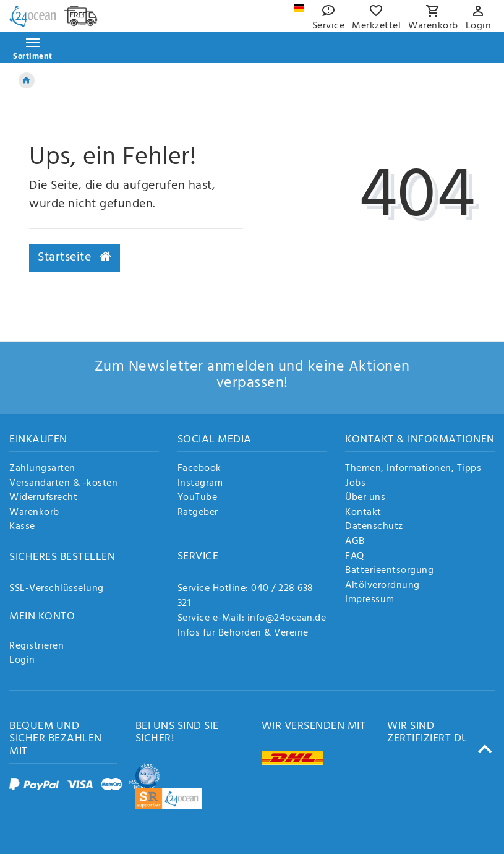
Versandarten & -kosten (63, 484)
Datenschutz (374, 527)
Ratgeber (198, 513)
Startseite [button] (75, 257)
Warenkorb (34, 513)
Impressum (370, 600)
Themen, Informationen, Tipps (413, 469)
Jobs (355, 484)
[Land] (299, 8)
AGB (355, 542)
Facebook (199, 469)
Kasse (22, 527)
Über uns (365, 498)
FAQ (355, 557)
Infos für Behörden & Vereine (243, 633)
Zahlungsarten (42, 469)
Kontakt (363, 513)
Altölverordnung (382, 586)
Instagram (200, 484)
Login (22, 661)
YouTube (198, 498)
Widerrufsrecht (43, 498)
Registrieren (36, 647)
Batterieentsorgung (389, 571)
